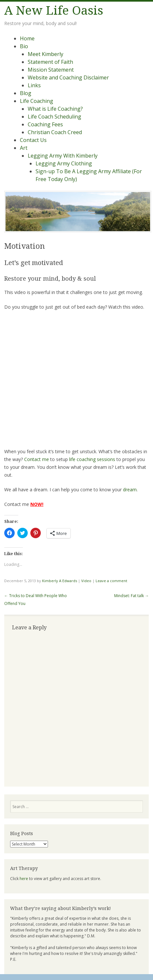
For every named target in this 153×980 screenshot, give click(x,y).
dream (130, 490)
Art (24, 148)
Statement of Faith (50, 62)
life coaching (82, 459)
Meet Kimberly (46, 54)
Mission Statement (51, 70)
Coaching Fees (45, 124)
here (24, 879)
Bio (24, 46)
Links (34, 85)
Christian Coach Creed (55, 132)
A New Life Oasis (54, 11)
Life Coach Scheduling (54, 117)
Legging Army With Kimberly (63, 156)
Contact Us (33, 140)
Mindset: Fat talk (131, 596)
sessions (106, 459)
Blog (26, 93)
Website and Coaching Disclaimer (68, 77)
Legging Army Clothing (64, 163)
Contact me (37, 459)
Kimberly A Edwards (60, 581)
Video (86, 581)
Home (27, 38)
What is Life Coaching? (55, 109)
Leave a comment (111, 581)
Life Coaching (37, 101)
